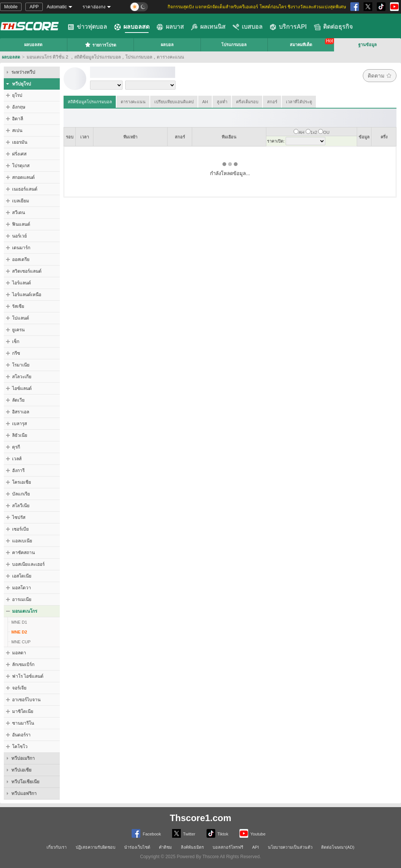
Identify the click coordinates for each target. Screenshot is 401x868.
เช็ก (16, 342)
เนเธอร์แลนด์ (25, 189)
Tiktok (218, 833)
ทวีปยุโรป (22, 84)
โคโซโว (20, 747)
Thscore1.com (201, 818)
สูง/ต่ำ (222, 102)
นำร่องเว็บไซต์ (137, 847)
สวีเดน (19, 213)
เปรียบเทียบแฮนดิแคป (174, 102)
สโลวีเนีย (21, 506)
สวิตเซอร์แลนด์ (27, 271)
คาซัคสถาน (23, 553)
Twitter (184, 833)
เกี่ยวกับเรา (57, 847)
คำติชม (165, 847)
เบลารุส (19, 424)
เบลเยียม (21, 201)
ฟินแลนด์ (21, 224)
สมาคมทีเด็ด (301, 45)
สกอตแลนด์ (23, 177)
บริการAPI (288, 27)
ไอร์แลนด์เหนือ (27, 295)
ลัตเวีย (18, 400)
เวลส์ (17, 459)
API (256, 847)
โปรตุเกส (21, 166)
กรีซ (16, 353)
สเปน (17, 130)
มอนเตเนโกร (25, 611)
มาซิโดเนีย (23, 711)
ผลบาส (170, 27)
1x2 (314, 132)
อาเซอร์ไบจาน (26, 700)
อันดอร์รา (21, 735)
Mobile (11, 7)
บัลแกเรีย (21, 494)
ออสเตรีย (21, 259)
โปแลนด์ (21, 318)
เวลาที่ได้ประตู (299, 102)
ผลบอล (167, 45)
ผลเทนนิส (208, 27)
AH (205, 102)
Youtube (253, 833)
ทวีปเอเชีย (21, 770)
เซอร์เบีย (20, 529)
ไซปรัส (19, 517)
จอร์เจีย (19, 688)
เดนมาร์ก (21, 248)
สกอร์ (272, 102)
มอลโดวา (22, 588)
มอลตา (19, 653)
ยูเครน (18, 330)
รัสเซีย (18, 306)
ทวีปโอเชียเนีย (25, 782)
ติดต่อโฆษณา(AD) (338, 847)
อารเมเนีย (22, 599)
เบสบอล (248, 27)
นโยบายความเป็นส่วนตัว (290, 847)
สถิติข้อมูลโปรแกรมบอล (90, 102)
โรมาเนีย (21, 365)
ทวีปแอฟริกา (24, 793)
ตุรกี (16, 447)
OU (326, 132)
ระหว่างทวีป (23, 72)
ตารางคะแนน (133, 102)
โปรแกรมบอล (234, 45)
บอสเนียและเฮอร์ (28, 564)
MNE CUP (21, 642)
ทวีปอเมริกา (23, 758)
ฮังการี (18, 470)
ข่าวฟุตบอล (87, 27)
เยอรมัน (20, 142)
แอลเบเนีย (22, 541)
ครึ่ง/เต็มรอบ (247, 102)
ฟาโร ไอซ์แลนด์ (28, 676)
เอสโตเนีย (22, 576)
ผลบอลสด (132, 27)
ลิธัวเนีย (20, 435)
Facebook (146, 833)
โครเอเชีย (22, 482)
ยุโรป (17, 95)
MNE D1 (19, 622)
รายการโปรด (100, 45)
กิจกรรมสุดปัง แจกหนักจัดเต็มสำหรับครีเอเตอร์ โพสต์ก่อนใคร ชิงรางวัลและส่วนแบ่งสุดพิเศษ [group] (257, 7)
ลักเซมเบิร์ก (23, 665)
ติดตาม (380, 76)
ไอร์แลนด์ (22, 283)
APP (34, 7)
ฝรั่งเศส (19, 154)
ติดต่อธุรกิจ (333, 27)
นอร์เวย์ (19, 236)
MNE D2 (19, 632)
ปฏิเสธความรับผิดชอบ (96, 847)
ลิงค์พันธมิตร (192, 847)
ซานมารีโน (23, 723)
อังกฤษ (19, 107)
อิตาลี (18, 119)
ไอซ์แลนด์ (22, 388)
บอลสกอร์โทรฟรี (228, 847)
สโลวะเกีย (22, 377)
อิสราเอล (21, 412)
